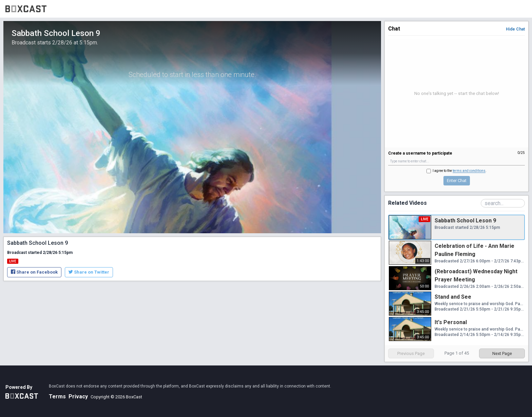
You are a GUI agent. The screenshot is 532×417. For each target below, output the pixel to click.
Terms (57, 396)
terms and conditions (469, 171)
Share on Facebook (34, 272)
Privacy (78, 396)
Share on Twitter (89, 272)
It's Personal (451, 322)
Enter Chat (457, 181)
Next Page (502, 353)
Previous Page (411, 353)
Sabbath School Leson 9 (465, 221)
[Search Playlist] (503, 203)
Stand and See (453, 297)
